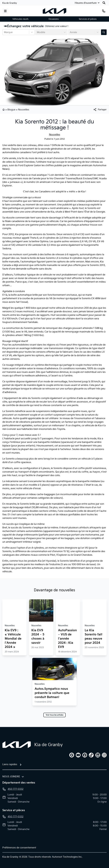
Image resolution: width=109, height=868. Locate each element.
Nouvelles (24, 110)
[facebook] (85, 755)
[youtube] (78, 755)
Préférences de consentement (19, 848)
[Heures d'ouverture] (87, 3)
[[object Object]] (100, 110)
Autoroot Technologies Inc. (67, 857)
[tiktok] (91, 755)
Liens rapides (10, 764)
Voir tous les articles (55, 715)
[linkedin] (98, 755)
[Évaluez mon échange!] (104, 32)
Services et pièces (88, 19)
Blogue (11, 110)
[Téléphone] (104, 11)
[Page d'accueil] (17, 745)
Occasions (54, 19)
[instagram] (104, 755)
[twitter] (72, 755)
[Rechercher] (104, 3)
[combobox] (4, 32)
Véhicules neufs (20, 19)
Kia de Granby (10, 3)
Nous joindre (11, 776)
